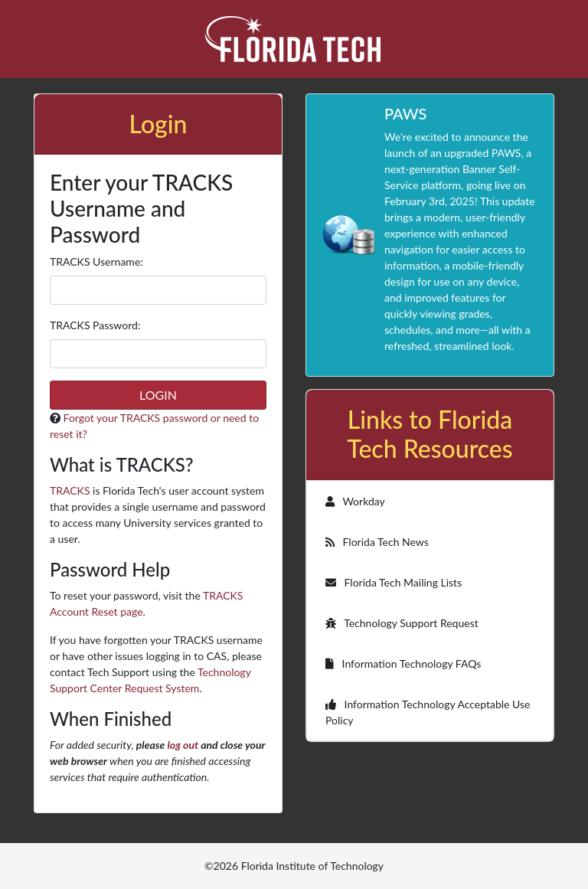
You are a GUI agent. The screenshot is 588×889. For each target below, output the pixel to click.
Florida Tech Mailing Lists (394, 582)
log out (183, 745)
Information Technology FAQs (403, 663)
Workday (355, 501)
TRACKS (70, 490)
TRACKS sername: (96, 261)
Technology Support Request (402, 623)
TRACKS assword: (95, 325)
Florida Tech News (377, 542)
